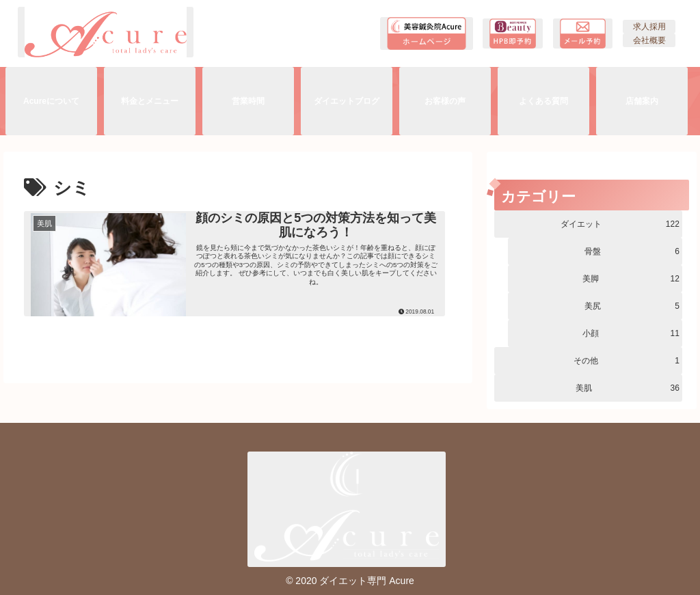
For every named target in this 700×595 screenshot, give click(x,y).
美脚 (631, 279)
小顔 (631, 333)
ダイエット (620, 224)
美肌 (628, 388)
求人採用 (649, 27)
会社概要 (649, 40)
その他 (627, 361)
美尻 (632, 306)
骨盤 (632, 251)
